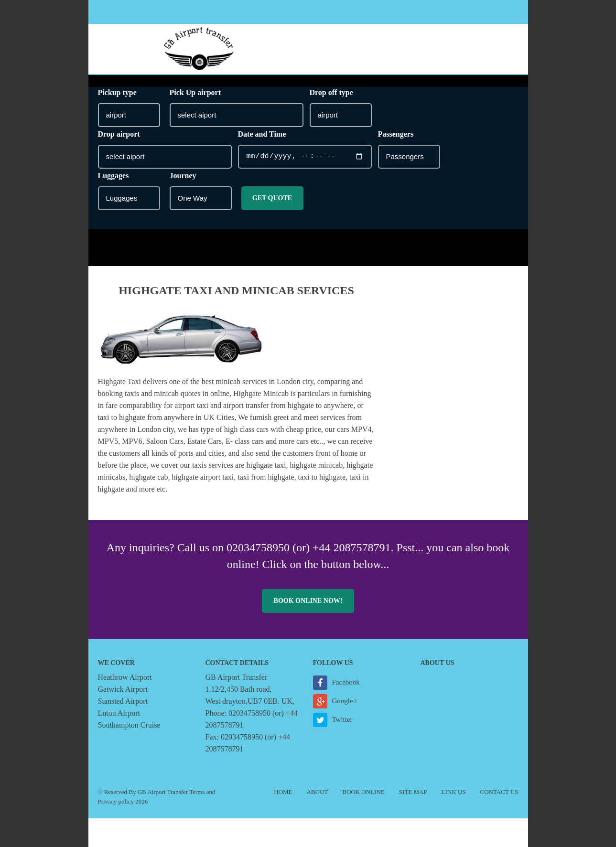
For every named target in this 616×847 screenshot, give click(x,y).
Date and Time (262, 134)
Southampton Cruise (129, 725)
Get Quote (272, 198)
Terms (197, 792)
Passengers (396, 134)
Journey (183, 176)
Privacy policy (116, 801)
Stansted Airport (123, 701)
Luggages (113, 176)
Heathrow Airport (125, 677)
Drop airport (119, 134)
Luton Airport (119, 713)
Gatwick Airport (123, 689)
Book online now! (308, 601)
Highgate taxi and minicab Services (236, 290)
